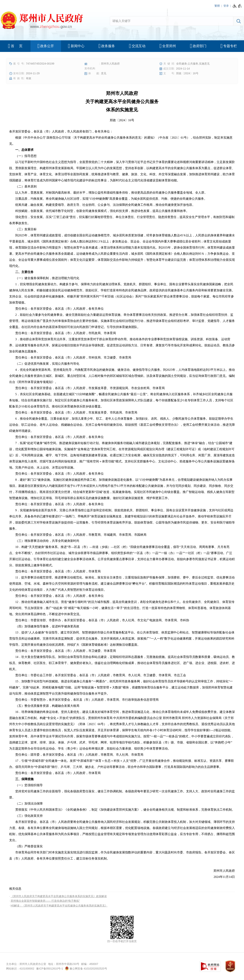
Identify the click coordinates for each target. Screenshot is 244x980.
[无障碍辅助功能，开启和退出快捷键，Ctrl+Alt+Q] (237, 6)
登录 (226, 6)
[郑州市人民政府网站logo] (42, 21)
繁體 (217, 6)
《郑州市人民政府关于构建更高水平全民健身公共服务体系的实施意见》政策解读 (59, 896)
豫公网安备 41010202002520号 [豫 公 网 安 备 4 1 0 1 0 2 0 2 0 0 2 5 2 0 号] (86, 968)
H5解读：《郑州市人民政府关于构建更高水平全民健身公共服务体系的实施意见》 (59, 906)
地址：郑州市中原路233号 (64, 964)
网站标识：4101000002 (20, 969)
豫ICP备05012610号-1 (50, 969)
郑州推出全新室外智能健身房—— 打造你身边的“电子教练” (45, 901)
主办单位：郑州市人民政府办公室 (26, 964)
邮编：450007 (90, 964)
